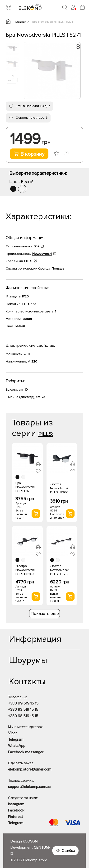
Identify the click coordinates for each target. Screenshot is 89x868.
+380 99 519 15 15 (23, 703)
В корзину (29, 154)
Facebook (16, 810)
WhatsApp (17, 746)
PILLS (28, 261)
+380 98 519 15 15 (23, 716)
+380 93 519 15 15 (23, 710)
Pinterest (16, 817)
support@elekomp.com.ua (29, 787)
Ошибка (68, 851)
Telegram (16, 740)
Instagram (16, 804)
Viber (12, 733)
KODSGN (30, 841)
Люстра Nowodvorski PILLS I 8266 (60, 488)
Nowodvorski (42, 254)
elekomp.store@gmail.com (30, 769)
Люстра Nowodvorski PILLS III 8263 (60, 570)
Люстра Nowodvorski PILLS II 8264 (25, 570)
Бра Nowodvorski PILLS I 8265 (25, 487)
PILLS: (46, 434)
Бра (37, 246)
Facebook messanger (26, 752)
